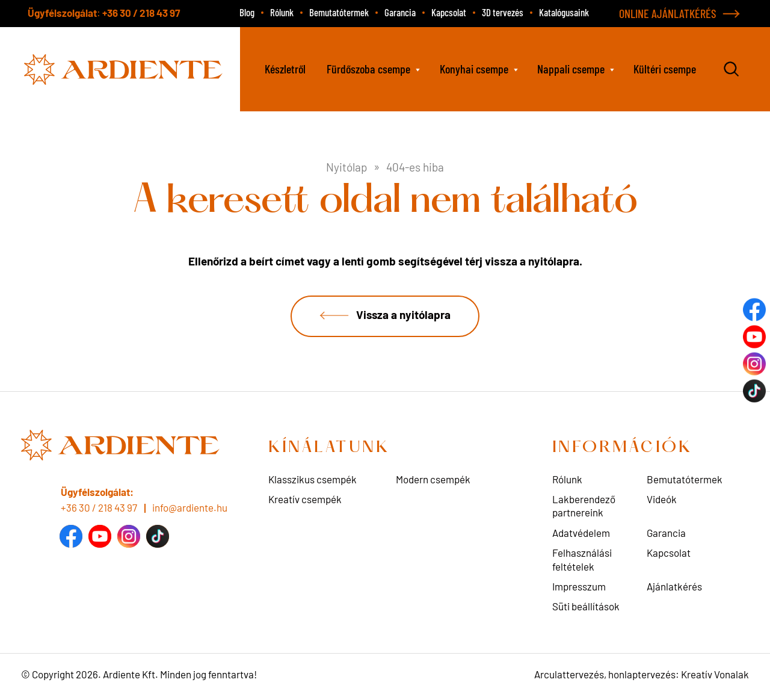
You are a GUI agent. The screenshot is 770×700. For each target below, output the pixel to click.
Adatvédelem (581, 533)
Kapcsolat (449, 12)
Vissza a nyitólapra (403, 315)
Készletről (285, 69)
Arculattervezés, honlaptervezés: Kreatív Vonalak (642, 675)
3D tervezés (503, 12)
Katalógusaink (564, 12)
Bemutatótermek (339, 12)
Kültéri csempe (665, 69)
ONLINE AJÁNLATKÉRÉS (668, 13)
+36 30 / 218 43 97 (141, 13)
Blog (247, 12)
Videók (662, 500)
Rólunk (282, 12)
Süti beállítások (586, 607)
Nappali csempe (571, 69)
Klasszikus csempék (313, 480)
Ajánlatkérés (674, 587)
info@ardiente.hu (190, 507)
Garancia (400, 12)
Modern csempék (433, 480)
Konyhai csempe (474, 69)
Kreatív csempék (305, 500)
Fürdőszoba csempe (368, 69)
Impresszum (579, 587)
